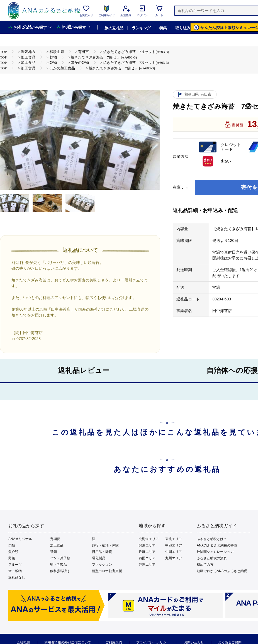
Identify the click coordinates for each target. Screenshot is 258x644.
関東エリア (147, 545)
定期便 (55, 539)
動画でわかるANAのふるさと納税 (222, 571)
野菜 (12, 558)
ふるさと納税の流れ (212, 558)
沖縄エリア (147, 565)
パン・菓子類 (60, 558)
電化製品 (99, 558)
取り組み (183, 28)
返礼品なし (17, 577)
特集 (163, 28)
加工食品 (57, 545)
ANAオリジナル (20, 539)
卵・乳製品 (59, 565)
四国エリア (147, 558)
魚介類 (13, 552)
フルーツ (15, 565)
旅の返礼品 (114, 28)
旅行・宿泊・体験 (105, 545)
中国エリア (174, 552)
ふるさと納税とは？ (212, 539)
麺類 (53, 552)
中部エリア (174, 545)
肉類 (12, 545)
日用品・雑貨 (102, 552)
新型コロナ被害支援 (107, 571)
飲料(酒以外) (60, 571)
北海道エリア (149, 539)
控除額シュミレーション (215, 552)
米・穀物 (15, 571)
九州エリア (174, 558)
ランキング (141, 28)
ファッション (102, 565)
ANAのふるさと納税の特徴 (217, 545)
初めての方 (205, 565)
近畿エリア (147, 552)
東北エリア (174, 539)
